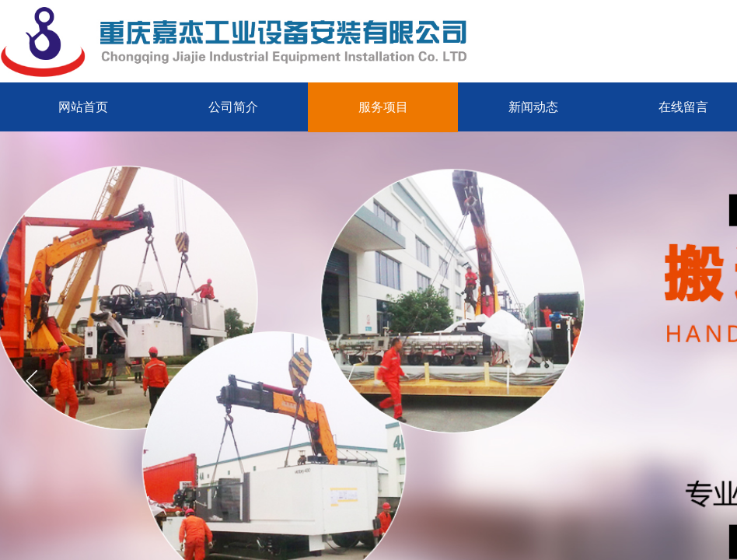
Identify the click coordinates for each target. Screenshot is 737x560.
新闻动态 (533, 107)
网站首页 (83, 107)
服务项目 (383, 107)
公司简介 (233, 107)
